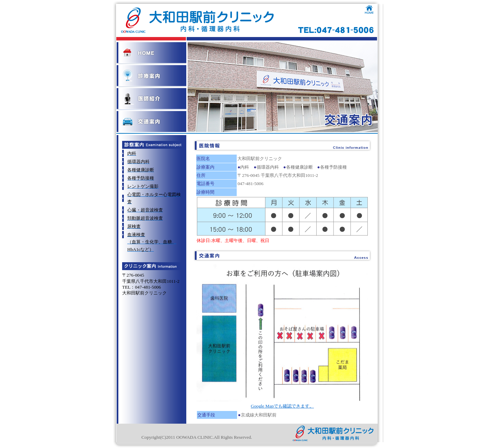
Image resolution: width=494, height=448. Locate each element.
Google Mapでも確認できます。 (282, 406)
